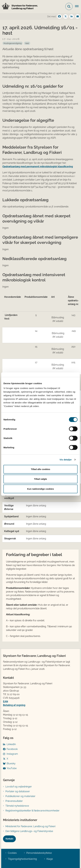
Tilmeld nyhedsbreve (17, 806)
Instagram (12, 754)
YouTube (12, 768)
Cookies (12, 853)
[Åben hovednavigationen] (78, 6)
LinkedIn (11, 744)
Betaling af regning (14, 705)
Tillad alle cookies (40, 469)
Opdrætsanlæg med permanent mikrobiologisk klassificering (38, 167)
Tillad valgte (40, 479)
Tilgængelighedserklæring (22, 859)
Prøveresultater (14, 801)
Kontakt (9, 839)
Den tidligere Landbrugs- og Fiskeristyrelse (29, 831)
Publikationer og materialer (20, 796)
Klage (50, 859)
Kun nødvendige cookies (40, 489)
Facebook (12, 749)
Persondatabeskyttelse (39, 853)
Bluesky (11, 763)
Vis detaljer (66, 460)
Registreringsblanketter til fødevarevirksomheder (32, 811)
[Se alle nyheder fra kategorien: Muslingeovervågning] (13, 43)
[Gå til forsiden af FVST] (19, 7)
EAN (5, 701)
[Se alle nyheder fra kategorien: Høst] (27, 43)
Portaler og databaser (18, 791)
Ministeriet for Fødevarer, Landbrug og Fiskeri (30, 826)
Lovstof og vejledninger (19, 787)
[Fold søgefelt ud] (69, 6)
